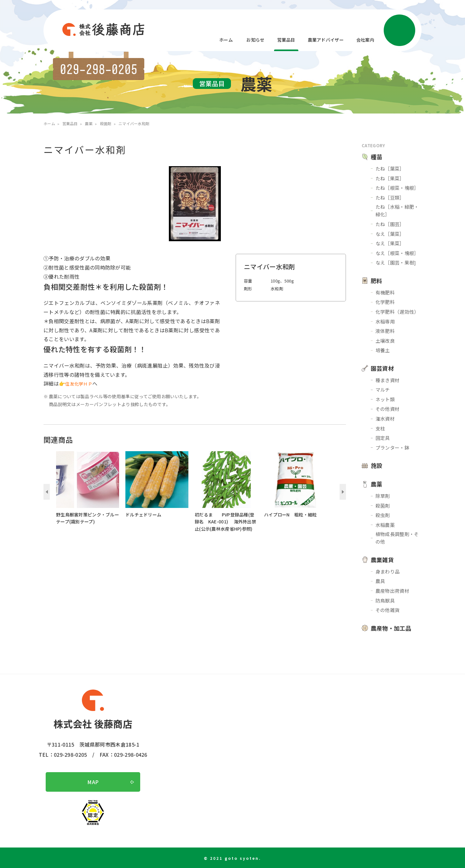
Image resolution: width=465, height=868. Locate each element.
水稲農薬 (385, 525)
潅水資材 (385, 419)
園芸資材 (382, 368)
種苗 (377, 157)
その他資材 (388, 409)
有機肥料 (385, 292)
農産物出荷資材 (392, 591)
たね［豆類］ (390, 198)
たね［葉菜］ (390, 169)
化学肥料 (385, 302)
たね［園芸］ (390, 224)
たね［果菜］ (390, 178)
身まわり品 (388, 571)
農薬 (377, 484)
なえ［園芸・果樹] (396, 262)
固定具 (383, 438)
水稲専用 (385, 321)
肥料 (377, 281)
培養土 (383, 350)
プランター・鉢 (392, 448)
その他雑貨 (388, 610)
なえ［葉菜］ (390, 234)
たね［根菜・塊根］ (397, 188)
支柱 (380, 428)
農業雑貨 (382, 560)
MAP (93, 782)
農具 (380, 581)
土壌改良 (385, 341)
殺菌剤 (383, 506)
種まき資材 (388, 380)
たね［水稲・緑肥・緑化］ (397, 210)
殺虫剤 (383, 515)
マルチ (383, 390)
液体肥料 (385, 331)
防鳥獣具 (385, 600)
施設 (377, 465)
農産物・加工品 (391, 628)
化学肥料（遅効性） (397, 312)
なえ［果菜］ (390, 243)
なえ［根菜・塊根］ (397, 253)
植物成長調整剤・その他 (397, 538)
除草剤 (383, 496)
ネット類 (385, 399)
